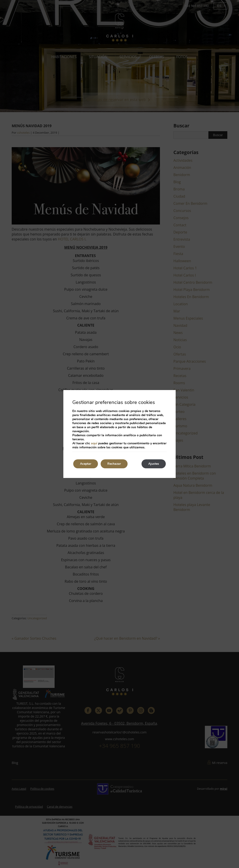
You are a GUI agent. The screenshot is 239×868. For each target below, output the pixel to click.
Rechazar (114, 464)
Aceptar (86, 464)
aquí (94, 443)
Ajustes (154, 464)
